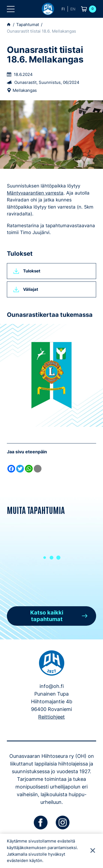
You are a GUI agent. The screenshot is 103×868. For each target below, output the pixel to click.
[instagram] (63, 823)
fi (63, 9)
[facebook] (41, 823)
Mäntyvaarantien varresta (35, 193)
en (73, 9)
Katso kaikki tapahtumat (47, 616)
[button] (11, 9)
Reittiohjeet (51, 717)
